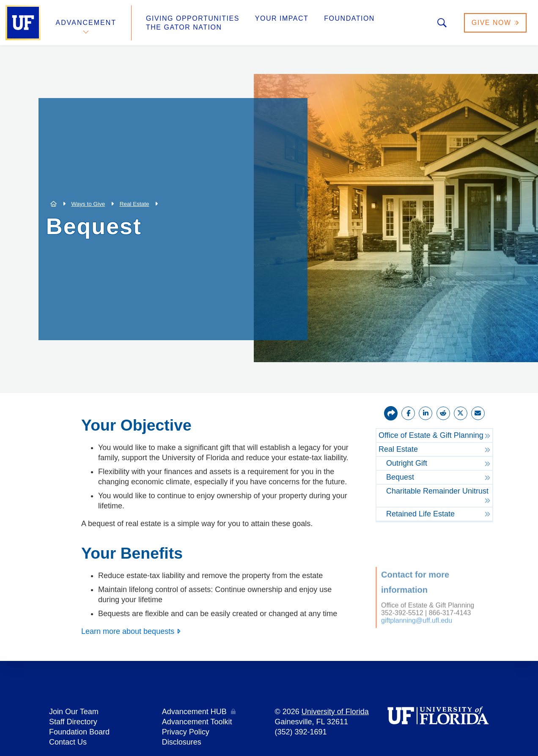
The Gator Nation (184, 27)
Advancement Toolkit (197, 722)
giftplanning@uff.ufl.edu (417, 611)
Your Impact (282, 18)
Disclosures (182, 742)
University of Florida (335, 712)
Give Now (495, 23)
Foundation (349, 18)
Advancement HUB (194, 712)
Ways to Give (88, 204)
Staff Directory (73, 722)
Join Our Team (74, 712)
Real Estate (134, 204)
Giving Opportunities (193, 18)
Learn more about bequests (128, 631)
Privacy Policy (186, 732)
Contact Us (68, 742)
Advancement (86, 23)
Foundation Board (79, 732)
